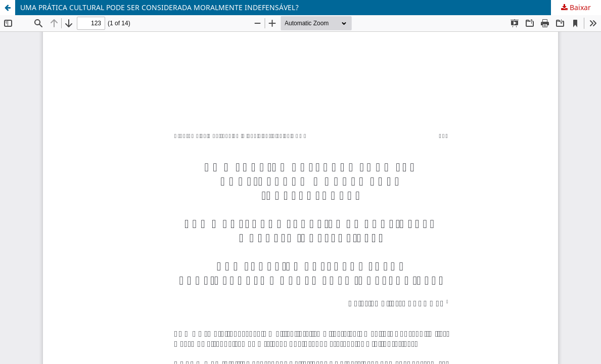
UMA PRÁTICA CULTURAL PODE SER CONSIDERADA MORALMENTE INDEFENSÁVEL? (159, 7)
